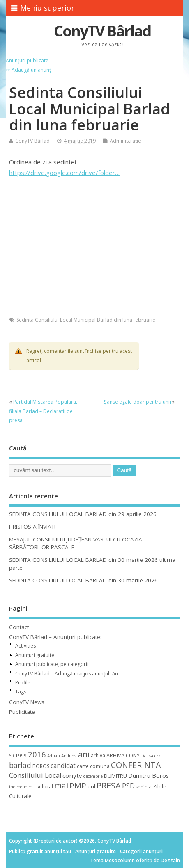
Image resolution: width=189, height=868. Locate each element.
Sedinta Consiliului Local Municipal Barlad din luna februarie (86, 320)
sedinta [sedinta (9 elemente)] (144, 787)
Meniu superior (43, 8)
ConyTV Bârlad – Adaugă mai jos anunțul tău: (67, 674)
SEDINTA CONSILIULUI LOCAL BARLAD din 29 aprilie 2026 (83, 514)
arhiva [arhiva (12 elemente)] (98, 756)
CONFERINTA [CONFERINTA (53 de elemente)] (136, 765)
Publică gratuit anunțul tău (40, 851)
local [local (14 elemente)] (47, 786)
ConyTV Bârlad (102, 31)
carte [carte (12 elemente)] (83, 766)
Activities (25, 646)
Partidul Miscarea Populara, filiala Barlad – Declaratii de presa (43, 411)
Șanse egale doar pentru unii (137, 402)
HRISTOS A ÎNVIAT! (32, 527)
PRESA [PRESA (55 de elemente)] (109, 785)
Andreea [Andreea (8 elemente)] (69, 756)
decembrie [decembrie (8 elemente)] (93, 776)
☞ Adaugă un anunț (28, 70)
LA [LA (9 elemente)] (38, 787)
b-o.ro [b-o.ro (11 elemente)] (154, 756)
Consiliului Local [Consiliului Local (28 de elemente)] (35, 775)
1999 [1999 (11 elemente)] (21, 756)
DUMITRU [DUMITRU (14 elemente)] (115, 776)
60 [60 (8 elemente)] (12, 756)
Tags (21, 692)
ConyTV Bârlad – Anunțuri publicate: (55, 637)
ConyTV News (27, 702)
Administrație (125, 141)
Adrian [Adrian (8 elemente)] (54, 756)
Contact (19, 627)
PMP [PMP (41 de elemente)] (78, 785)
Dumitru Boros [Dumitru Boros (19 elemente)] (149, 776)
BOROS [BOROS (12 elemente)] (41, 766)
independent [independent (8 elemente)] (22, 787)
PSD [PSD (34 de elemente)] (128, 786)
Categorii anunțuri (141, 851)
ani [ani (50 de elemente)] (84, 754)
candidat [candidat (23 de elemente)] (63, 766)
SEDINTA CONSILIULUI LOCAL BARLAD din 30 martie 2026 (83, 580)
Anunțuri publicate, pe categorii (52, 664)
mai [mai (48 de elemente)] (61, 785)
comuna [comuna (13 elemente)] (100, 766)
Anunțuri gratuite (35, 655)
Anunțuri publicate (27, 60)
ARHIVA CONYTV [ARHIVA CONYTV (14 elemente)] (126, 755)
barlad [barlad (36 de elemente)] (20, 765)
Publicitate (22, 712)
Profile (23, 683)
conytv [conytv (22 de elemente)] (72, 775)
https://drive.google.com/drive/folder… (64, 173)
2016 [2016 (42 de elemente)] (37, 754)
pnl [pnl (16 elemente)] (91, 786)
